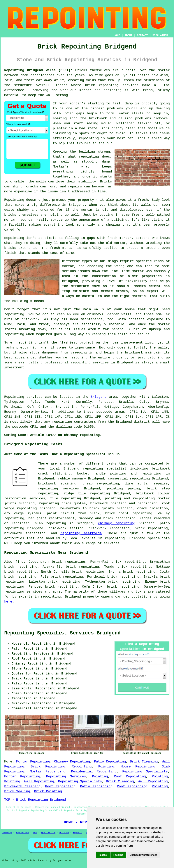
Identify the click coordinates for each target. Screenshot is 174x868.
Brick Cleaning (144, 762)
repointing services (23, 592)
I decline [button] (118, 855)
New (35, 833)
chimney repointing (117, 523)
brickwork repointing (109, 528)
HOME (117, 35)
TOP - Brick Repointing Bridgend (35, 800)
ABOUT (129, 35)
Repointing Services (66, 776)
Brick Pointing (48, 791)
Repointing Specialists (145, 772)
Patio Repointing (110, 762)
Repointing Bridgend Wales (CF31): (38, 70)
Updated (64, 833)
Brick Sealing (17, 791)
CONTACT (142, 35)
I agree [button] (103, 855)
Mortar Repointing (33, 762)
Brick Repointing (48, 767)
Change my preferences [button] (144, 855)
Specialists (48, 833)
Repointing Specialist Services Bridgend (62, 633)
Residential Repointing (94, 772)
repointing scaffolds (81, 533)
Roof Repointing (130, 776)
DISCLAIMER (160, 35)
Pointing (106, 767)
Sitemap (7, 833)
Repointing (82, 767)
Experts (77, 833)
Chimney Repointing (72, 762)
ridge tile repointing (87, 493)
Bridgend (99, 397)
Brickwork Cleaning (22, 786)
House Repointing (138, 767)
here (8, 602)
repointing (158, 528)
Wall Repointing (39, 781)
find (19, 562)
